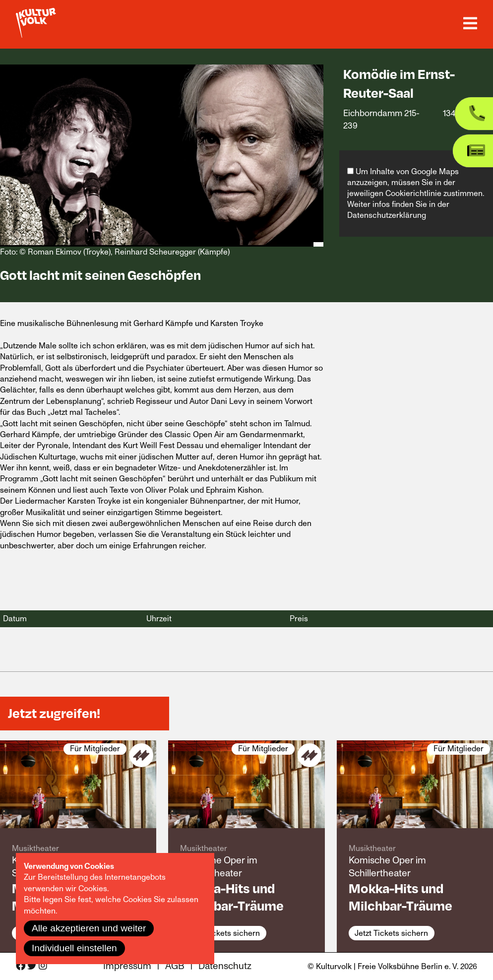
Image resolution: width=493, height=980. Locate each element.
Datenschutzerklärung (387, 215)
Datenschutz (225, 966)
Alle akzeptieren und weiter (89, 928)
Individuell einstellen (74, 948)
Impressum (127, 966)
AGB (175, 966)
